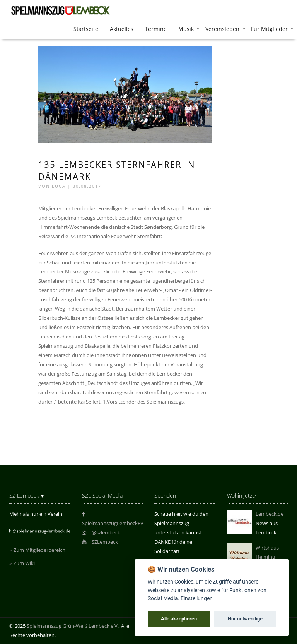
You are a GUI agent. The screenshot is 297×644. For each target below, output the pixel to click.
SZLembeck (100, 542)
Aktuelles (122, 29)
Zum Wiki (24, 563)
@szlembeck (101, 532)
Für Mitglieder (269, 29)
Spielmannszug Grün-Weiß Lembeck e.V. (73, 626)
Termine (156, 29)
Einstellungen (197, 598)
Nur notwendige (245, 619)
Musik (186, 29)
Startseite (86, 29)
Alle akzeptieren (179, 619)
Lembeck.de (270, 514)
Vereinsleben (222, 29)
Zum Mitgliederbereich (39, 550)
